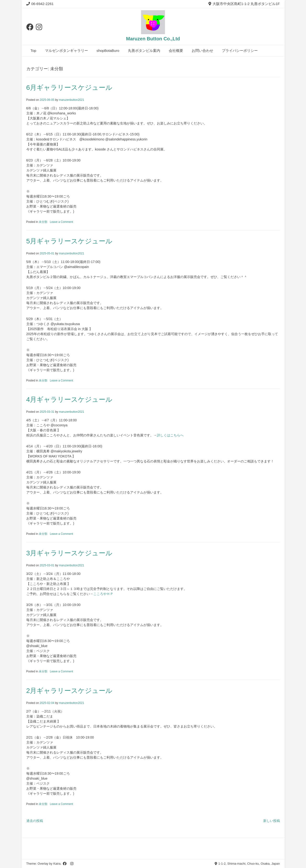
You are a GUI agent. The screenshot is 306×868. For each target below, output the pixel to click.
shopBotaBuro (108, 51)
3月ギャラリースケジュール (69, 553)
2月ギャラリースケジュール (69, 691)
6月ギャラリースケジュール (69, 88)
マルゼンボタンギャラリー (66, 51)
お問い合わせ (202, 51)
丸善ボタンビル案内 (144, 51)
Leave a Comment (61, 222)
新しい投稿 (272, 821)
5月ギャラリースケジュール (69, 241)
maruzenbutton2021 (71, 100)
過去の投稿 (35, 821)
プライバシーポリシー (240, 51)
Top (33, 51)
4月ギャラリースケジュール (69, 399)
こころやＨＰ (103, 594)
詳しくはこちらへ (170, 435)
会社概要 (176, 51)
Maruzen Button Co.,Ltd (153, 39)
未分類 (43, 222)
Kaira (57, 864)
